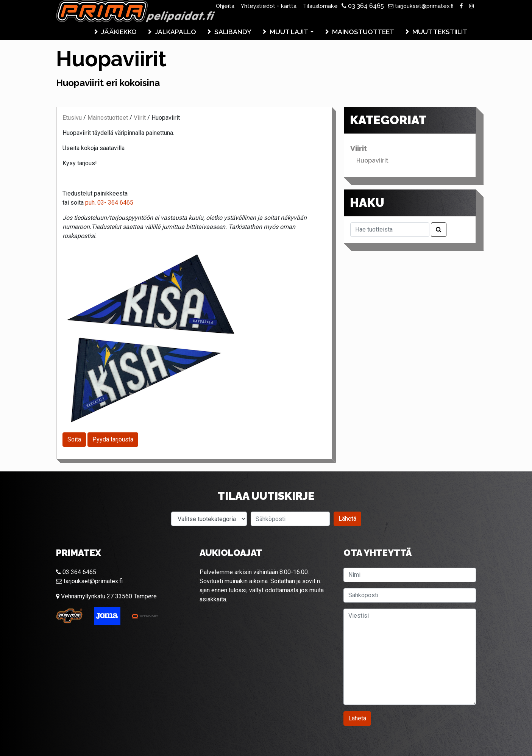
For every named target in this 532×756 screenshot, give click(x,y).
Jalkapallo (176, 32)
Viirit (140, 118)
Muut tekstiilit (440, 32)
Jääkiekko (119, 32)
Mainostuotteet (363, 32)
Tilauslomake (320, 6)
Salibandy (233, 32)
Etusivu (72, 118)
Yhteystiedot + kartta (269, 6)
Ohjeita (225, 6)
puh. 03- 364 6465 (109, 203)
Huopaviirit (372, 160)
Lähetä (347, 519)
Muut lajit (289, 32)
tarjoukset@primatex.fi (421, 6)
